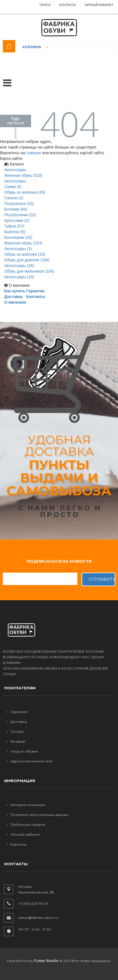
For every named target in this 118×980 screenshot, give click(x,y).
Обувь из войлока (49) (25, 192)
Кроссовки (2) (17, 220)
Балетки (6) (15, 232)
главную (33, 153)
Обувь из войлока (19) (25, 254)
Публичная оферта (26, 825)
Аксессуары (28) (19, 266)
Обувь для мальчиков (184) (29, 271)
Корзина (32, 47)
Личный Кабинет (99, 5)
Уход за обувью (22, 751)
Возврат (16, 741)
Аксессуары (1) (18, 249)
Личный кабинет (23, 834)
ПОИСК (45, 5)
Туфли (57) (14, 226)
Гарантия (35, 291)
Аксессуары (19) (19, 277)
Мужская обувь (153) (23, 243)
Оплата (15, 731)
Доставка (13, 297)
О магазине (15, 302)
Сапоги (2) (14, 198)
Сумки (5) (13, 187)
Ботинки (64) (16, 209)
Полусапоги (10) (19, 204)
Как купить (15, 291)
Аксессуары (15, 170)
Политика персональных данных (37, 815)
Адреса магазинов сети (29, 761)
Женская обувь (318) (23, 175)
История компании (26, 805)
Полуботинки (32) (20, 215)
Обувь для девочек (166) (27, 260)
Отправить (102, 579)
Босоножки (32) (18, 237)
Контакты (68, 5)
